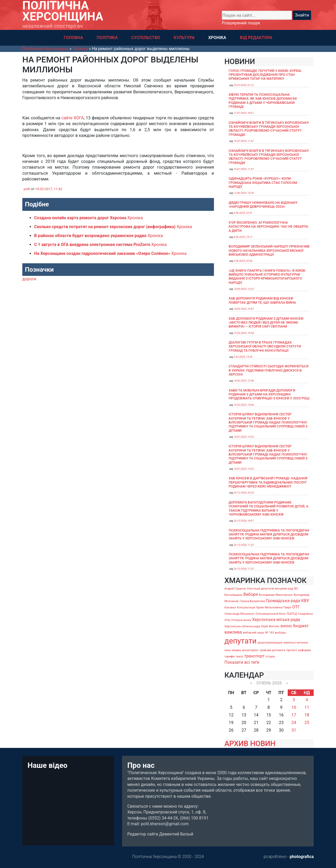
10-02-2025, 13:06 (244, 405)
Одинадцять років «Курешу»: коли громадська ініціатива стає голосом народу (263, 183)
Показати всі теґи (242, 662)
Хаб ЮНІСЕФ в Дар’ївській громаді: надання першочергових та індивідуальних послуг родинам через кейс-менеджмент (268, 482)
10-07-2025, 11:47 (244, 141)
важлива (233, 632)
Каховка (230, 607)
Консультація (246, 607)
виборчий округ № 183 (258, 633)
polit (27, 189)
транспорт (254, 656)
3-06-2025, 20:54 (243, 261)
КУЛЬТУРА (184, 38)
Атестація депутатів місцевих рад (270, 589)
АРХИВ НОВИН (250, 744)
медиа (237, 650)
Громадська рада (283, 601)
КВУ (305, 601)
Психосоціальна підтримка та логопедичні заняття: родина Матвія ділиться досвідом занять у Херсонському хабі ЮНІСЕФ (269, 534)
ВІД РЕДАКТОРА (256, 38)
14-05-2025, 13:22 (244, 289)
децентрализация (270, 643)
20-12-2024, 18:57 (244, 521)
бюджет (301, 626)
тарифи (230, 657)
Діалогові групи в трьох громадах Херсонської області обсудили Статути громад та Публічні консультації (265, 346)
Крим (260, 607)
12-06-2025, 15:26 (244, 193)
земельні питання (296, 643)
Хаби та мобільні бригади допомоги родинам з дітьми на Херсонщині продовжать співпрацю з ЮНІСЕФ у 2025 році (269, 394)
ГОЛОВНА (73, 38)
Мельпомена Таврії (278, 607)
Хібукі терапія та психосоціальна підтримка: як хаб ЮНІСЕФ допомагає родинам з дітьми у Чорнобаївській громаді (263, 101)
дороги (29, 279)
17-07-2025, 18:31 (244, 113)
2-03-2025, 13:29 (243, 357)
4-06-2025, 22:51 (243, 213)
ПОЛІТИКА (107, 38)
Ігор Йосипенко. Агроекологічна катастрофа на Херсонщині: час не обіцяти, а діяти (269, 227)
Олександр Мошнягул (239, 614)
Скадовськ (306, 614)
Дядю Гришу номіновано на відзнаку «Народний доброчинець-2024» (263, 205)
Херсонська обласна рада (242, 626)
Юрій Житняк (270, 626)
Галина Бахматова (252, 601)
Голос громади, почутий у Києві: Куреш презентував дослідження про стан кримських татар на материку (265, 75)
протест (292, 650)
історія (270, 657)
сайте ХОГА (73, 118)
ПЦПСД (292, 614)
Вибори (251, 594)
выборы (280, 633)
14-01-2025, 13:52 (244, 437)
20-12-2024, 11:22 (244, 545)
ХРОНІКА (217, 38)
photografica (302, 857)
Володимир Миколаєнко (276, 595)
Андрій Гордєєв (235, 589)
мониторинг (250, 650)
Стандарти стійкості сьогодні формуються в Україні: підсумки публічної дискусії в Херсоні (269, 370)
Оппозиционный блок (271, 614)
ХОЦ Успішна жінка (238, 620)
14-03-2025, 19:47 (244, 309)
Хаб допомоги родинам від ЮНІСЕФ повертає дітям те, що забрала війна (262, 300)
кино (228, 650)
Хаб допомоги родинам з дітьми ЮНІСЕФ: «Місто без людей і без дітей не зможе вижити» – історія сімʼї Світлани (266, 323)
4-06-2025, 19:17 (243, 237)
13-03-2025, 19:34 (244, 333)
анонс (286, 626)
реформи (304, 650)
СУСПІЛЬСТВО (146, 38)
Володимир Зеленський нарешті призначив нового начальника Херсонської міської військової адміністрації (269, 250)
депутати (240, 641)
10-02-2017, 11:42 (49, 189)
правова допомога (272, 650)
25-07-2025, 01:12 (244, 85)
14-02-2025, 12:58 (244, 381)
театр (240, 657)
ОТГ (296, 607)
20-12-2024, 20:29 (244, 493)
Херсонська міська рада (276, 620)
